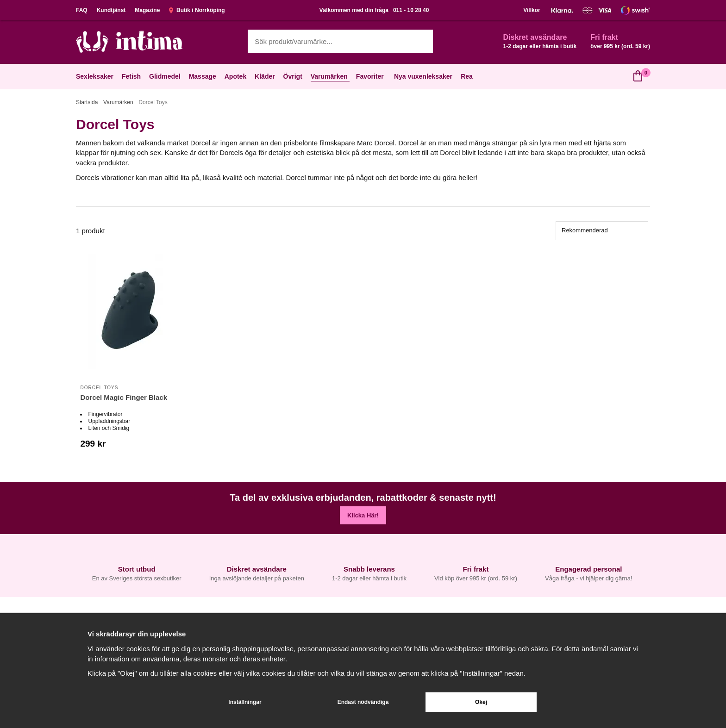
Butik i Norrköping (197, 10)
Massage (203, 76)
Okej (481, 702)
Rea (467, 76)
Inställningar (245, 702)
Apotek (236, 76)
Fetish (132, 76)
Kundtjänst (111, 10)
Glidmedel (166, 76)
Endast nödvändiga (363, 702)
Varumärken (330, 76)
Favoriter (371, 76)
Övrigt (294, 76)
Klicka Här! (363, 515)
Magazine (147, 10)
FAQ (82, 10)
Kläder (266, 76)
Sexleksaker (96, 76)
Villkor (532, 10)
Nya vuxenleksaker (423, 76)
